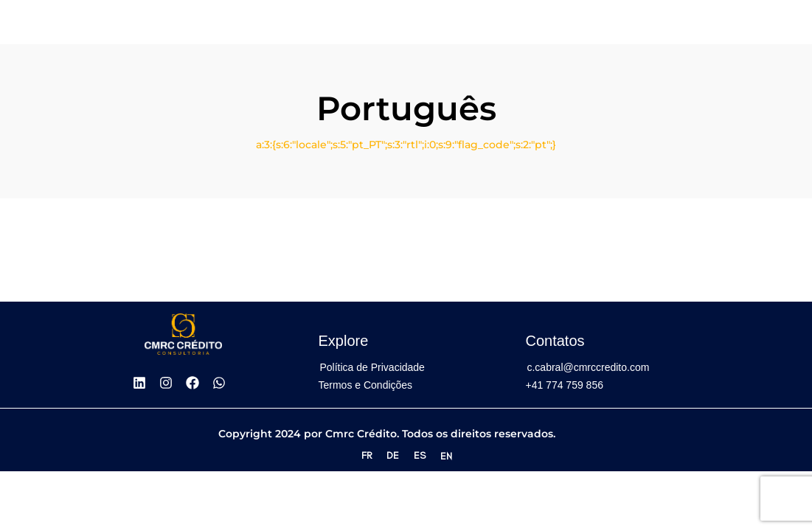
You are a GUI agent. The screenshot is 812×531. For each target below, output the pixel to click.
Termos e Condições (365, 385)
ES (420, 455)
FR (367, 455)
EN (446, 456)
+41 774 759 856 (564, 385)
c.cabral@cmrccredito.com (588, 367)
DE (393, 455)
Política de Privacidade (372, 367)
